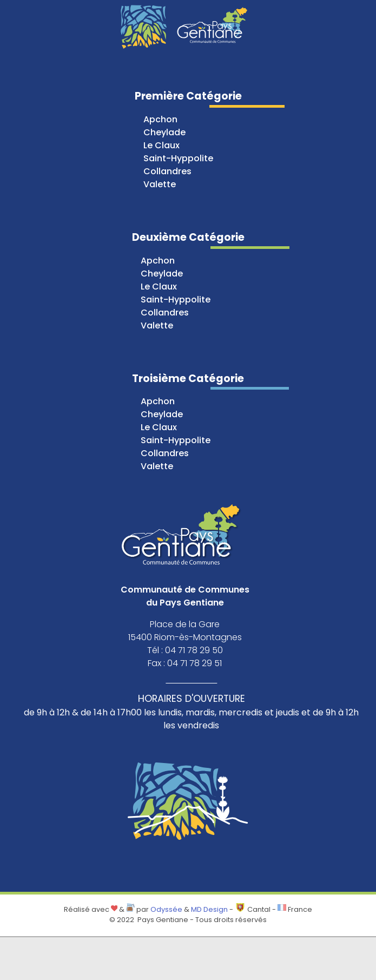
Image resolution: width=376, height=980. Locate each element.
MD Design (209, 909)
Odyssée (166, 909)
